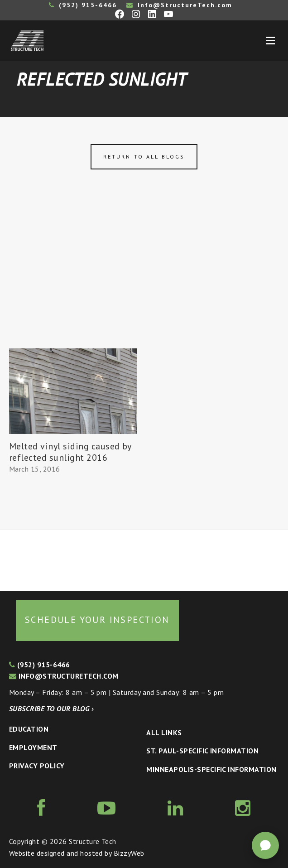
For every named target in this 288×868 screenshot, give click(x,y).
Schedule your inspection (97, 620)
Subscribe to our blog (51, 709)
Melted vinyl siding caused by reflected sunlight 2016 (70, 452)
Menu (270, 41)
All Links (164, 733)
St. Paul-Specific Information (202, 751)
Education (29, 729)
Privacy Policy (37, 766)
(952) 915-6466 (83, 5)
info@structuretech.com (64, 676)
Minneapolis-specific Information (211, 769)
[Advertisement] (144, 280)
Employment (33, 747)
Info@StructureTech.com (179, 5)
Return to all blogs (144, 157)
